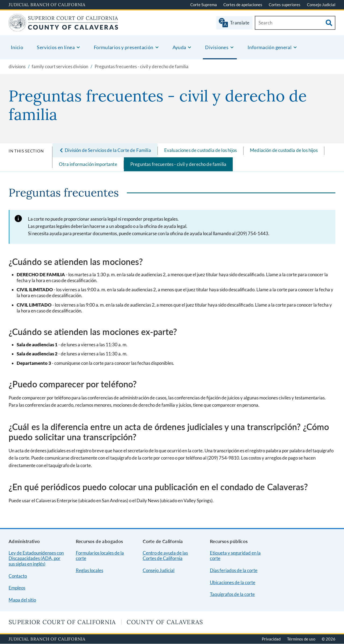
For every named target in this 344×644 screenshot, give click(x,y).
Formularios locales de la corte (100, 556)
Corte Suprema (204, 5)
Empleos (17, 588)
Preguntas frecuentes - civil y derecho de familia (178, 164)
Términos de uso (301, 639)
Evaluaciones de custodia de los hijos (200, 150)
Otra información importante (88, 164)
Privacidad (271, 639)
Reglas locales (89, 570)
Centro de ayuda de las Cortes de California (165, 556)
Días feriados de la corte (234, 570)
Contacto (18, 576)
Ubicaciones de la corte (233, 582)
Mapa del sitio (22, 600)
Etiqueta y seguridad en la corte (235, 556)
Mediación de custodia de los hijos (284, 150)
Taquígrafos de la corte (232, 594)
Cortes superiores (285, 5)
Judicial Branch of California (47, 5)
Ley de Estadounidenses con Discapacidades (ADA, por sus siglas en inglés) (36, 558)
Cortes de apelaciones (243, 5)
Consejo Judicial (321, 5)
